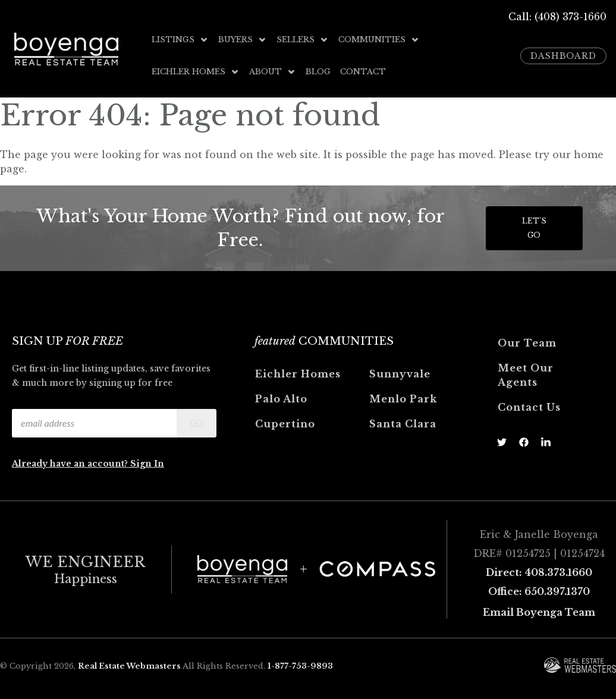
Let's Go (534, 228)
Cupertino (285, 424)
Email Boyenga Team (539, 612)
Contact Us (529, 407)
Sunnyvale (400, 374)
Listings (180, 40)
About (273, 72)
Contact (363, 72)
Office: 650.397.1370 (539, 591)
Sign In (147, 464)
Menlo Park (403, 399)
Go (197, 423)
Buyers (243, 40)
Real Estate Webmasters (129, 666)
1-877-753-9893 (300, 666)
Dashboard (563, 56)
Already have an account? (71, 464)
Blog (318, 72)
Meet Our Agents (526, 375)
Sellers (303, 40)
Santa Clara (403, 424)
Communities (379, 40)
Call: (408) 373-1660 (557, 17)
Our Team (527, 343)
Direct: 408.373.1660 (539, 572)
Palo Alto (281, 399)
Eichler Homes (196, 72)
